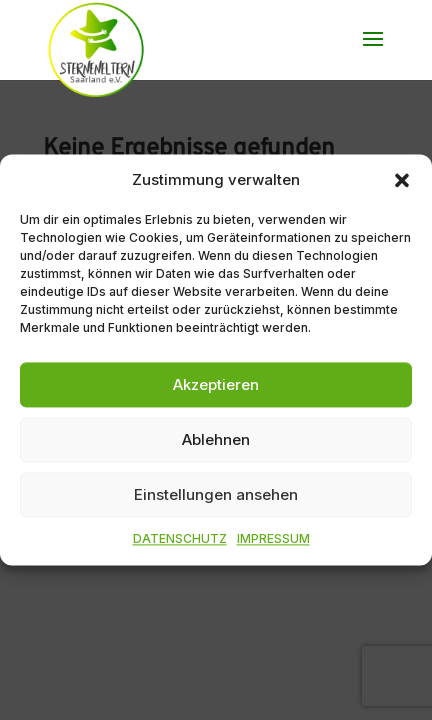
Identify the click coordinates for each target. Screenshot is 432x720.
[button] (402, 180)
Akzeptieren (216, 384)
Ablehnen (216, 439)
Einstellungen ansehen (216, 494)
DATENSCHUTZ (180, 539)
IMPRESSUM (273, 539)
